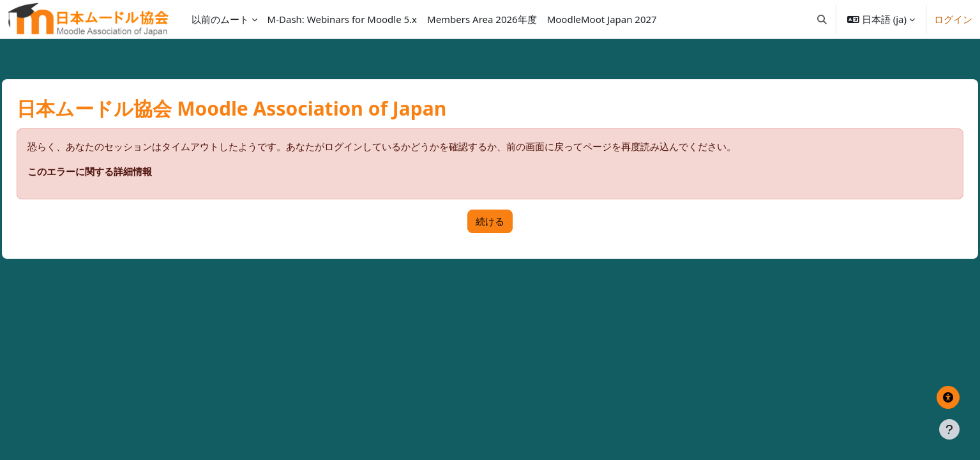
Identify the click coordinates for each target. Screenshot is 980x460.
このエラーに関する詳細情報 (118, 171)
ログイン (953, 19)
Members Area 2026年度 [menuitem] (482, 19)
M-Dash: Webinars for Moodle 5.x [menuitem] (342, 19)
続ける (490, 221)
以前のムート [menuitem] (220, 19)
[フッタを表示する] (949, 429)
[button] (822, 19)
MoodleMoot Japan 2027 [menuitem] (602, 19)
